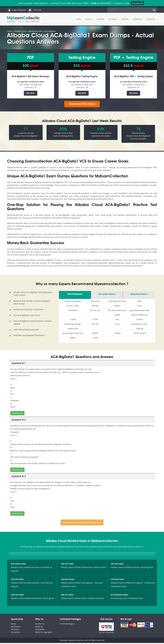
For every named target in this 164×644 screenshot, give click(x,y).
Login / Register (17, 10)
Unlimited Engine (67, 625)
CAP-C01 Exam (67, 565)
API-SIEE (95, 325)
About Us (89, 19)
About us (39, 628)
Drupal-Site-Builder (73, 302)
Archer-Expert (140, 334)
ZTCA (117, 325)
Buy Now (30, 93)
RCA (117, 320)
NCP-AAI (95, 307)
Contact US (151, 19)
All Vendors (113, 19)
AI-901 (140, 307)
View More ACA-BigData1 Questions (82, 523)
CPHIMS (117, 334)
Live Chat (35, 10)
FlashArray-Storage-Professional (73, 327)
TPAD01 (95, 334)
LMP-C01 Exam (17, 596)
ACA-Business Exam (120, 596)
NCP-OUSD (95, 302)
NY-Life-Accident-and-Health (117, 314)
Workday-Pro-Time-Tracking (140, 327)
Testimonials (138, 19)
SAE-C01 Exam (67, 596)
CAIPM (73, 320)
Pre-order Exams (107, 295)
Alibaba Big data (35, 31)
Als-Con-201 (95, 311)
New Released (75, 295)
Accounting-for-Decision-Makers (73, 336)
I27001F (140, 320)
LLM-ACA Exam (68, 580)
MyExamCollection (25, 19)
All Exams (15, 630)
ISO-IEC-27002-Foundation (73, 309)
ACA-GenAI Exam (18, 565)
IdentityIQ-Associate (117, 302)
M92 (140, 302)
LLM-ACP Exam (117, 580)
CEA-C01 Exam (117, 565)
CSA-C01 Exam (17, 580)
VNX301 (117, 307)
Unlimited (100, 19)
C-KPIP (95, 339)
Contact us (40, 625)
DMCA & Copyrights (44, 633)
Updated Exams (139, 295)
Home (79, 19)
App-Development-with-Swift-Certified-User (140, 314)
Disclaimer (15, 633)
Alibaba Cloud (20, 31)
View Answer (17, 414)
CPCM (95, 320)
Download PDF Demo (82, 104)
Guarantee (125, 19)
